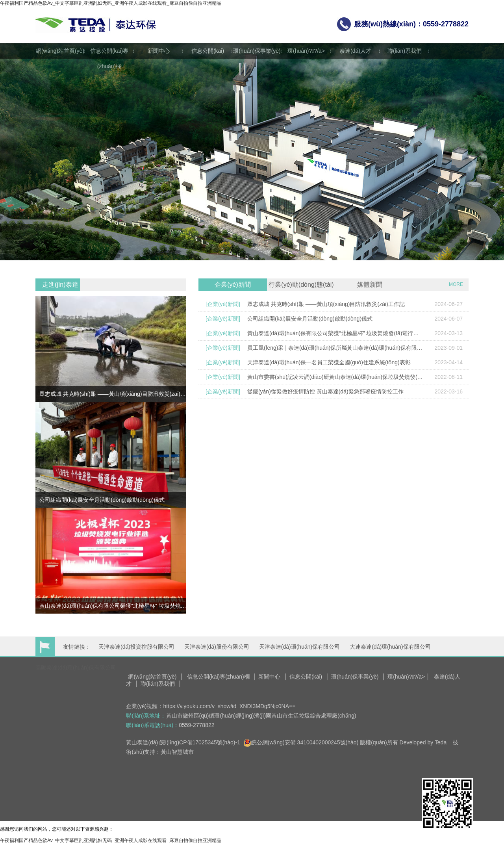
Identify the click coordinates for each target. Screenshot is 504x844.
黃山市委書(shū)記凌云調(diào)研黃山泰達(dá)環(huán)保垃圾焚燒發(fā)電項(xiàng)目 (335, 377)
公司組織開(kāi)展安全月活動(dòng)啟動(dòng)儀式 (310, 319)
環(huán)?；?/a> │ (409, 677)
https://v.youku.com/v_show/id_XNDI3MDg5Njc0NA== (230, 706)
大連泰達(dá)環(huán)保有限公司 (390, 647)
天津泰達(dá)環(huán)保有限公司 (299, 647)
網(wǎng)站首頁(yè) (60, 51)
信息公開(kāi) (208, 51)
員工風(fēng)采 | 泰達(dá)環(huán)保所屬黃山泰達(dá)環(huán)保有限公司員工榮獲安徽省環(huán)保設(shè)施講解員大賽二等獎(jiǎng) (335, 348)
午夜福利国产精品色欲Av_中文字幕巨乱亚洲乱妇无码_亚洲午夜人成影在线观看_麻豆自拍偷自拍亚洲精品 (111, 3)
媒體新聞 (370, 285)
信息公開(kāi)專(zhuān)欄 (109, 58)
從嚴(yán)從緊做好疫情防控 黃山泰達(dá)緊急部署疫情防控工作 (325, 391)
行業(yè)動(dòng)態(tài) (301, 285)
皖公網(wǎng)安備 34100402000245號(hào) (301, 742)
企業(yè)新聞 (233, 285)
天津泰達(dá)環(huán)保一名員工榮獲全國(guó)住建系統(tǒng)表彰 (329, 362)
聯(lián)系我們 (405, 51)
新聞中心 (159, 51)
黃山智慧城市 (177, 752)
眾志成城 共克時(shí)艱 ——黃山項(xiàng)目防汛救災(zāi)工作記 (326, 304)
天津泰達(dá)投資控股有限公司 (136, 647)
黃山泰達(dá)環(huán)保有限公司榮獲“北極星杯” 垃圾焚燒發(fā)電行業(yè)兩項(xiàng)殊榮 (335, 333)
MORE (456, 284)
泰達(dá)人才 (355, 51)
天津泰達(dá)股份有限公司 (217, 647)
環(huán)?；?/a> (306, 51)
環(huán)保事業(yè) (257, 51)
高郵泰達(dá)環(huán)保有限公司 (76, 668)
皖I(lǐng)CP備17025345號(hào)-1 (200, 742)
